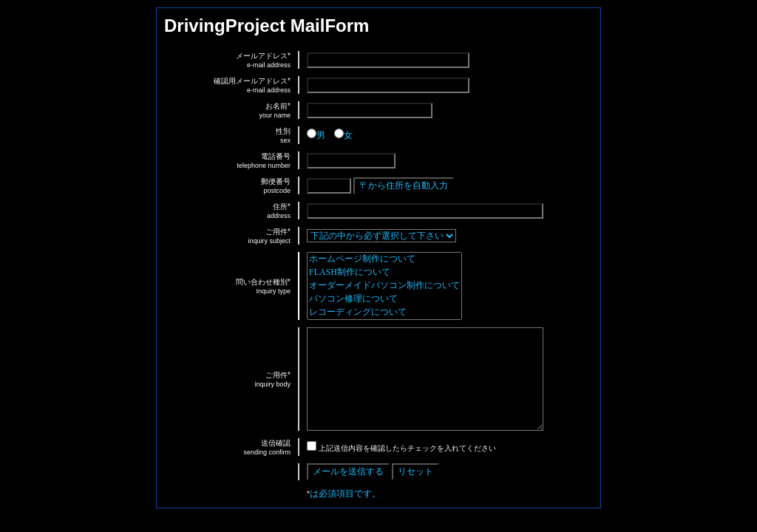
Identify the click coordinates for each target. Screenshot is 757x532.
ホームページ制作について (384, 259)
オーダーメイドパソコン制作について (384, 286)
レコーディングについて (384, 313)
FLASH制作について (384, 273)
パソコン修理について (384, 299)
